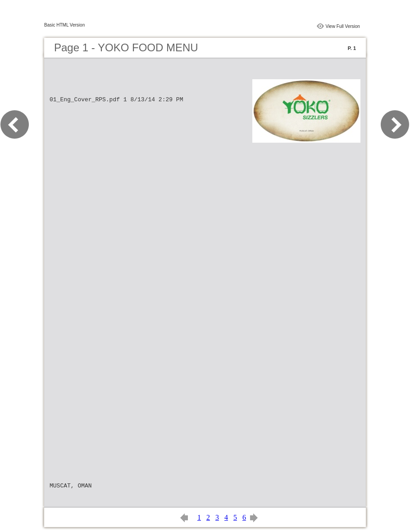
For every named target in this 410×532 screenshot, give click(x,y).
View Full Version (343, 26)
